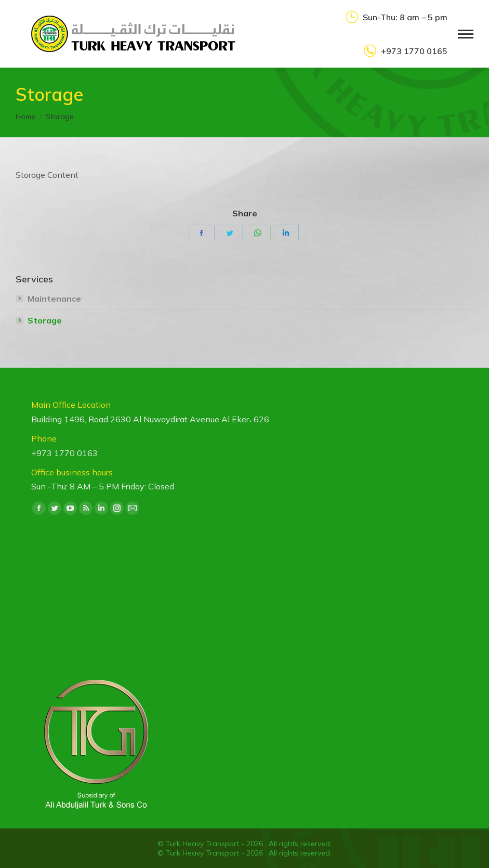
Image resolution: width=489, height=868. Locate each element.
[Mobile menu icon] (466, 34)
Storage (45, 320)
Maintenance (54, 299)
